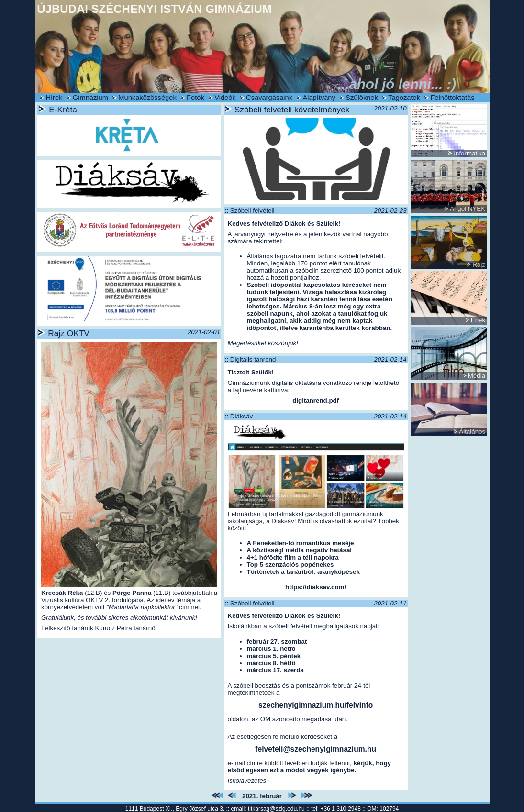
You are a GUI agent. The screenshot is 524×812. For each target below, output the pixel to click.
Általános (472, 432)
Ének (478, 320)
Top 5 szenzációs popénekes (290, 565)
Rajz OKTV (69, 333)
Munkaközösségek (147, 98)
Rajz (479, 265)
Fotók (195, 98)
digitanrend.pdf (316, 401)
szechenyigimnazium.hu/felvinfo (316, 705)
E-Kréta (63, 110)
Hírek (54, 98)
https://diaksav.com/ (316, 587)
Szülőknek (362, 98)
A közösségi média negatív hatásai (300, 550)
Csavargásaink (269, 98)
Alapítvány (319, 98)
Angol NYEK (468, 209)
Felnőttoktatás (452, 98)
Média (477, 376)
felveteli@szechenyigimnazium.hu (316, 749)
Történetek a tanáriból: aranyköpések (303, 572)
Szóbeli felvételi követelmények (292, 110)
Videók (225, 98)
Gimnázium (90, 98)
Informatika (469, 153)
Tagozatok (404, 98)
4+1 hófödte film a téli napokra (293, 557)
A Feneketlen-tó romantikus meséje (301, 543)
